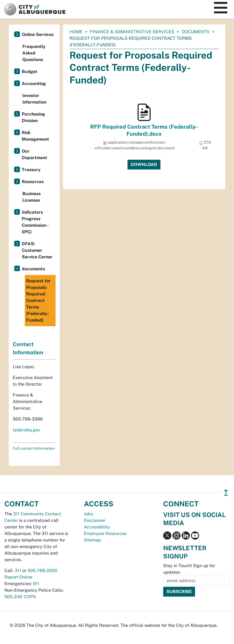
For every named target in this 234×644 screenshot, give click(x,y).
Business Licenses (31, 197)
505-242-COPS (20, 597)
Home (76, 32)
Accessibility (97, 527)
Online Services (38, 34)
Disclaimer (95, 520)
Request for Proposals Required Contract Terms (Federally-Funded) (38, 300)
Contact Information (28, 348)
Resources (33, 182)
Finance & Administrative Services (132, 32)
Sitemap (92, 540)
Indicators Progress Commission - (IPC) (35, 222)
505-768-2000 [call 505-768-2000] (42, 571)
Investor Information (34, 99)
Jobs (88, 514)
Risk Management (35, 136)
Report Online (18, 577)
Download (144, 164)
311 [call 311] (18, 571)
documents (196, 32)
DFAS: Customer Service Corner (37, 250)
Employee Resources (105, 533)
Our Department (34, 154)
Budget (30, 72)
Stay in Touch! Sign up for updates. (189, 569)
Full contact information (34, 448)
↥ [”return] (226, 493)
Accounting (34, 84)
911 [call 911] (36, 584)
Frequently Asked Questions (34, 53)
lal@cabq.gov (27, 430)
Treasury (31, 170)
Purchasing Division (33, 117)
